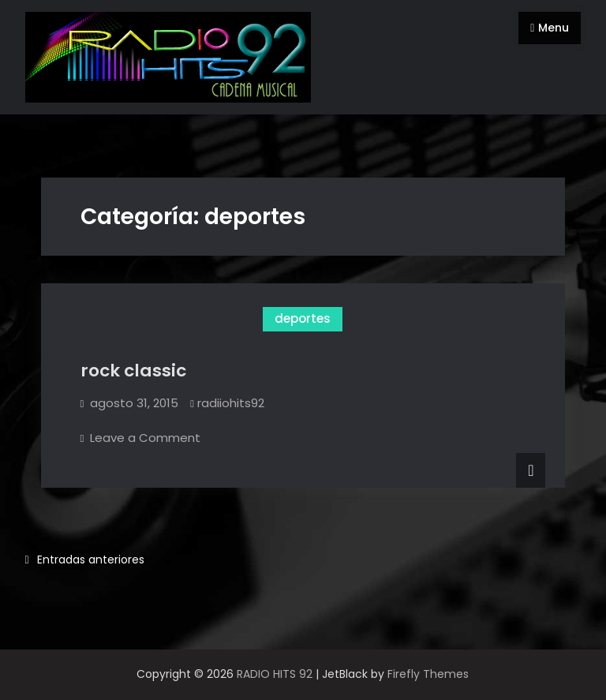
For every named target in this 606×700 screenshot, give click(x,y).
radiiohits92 (231, 403)
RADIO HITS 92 (275, 674)
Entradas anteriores (91, 560)
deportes (303, 318)
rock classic (133, 371)
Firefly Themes (428, 674)
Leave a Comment (145, 438)
